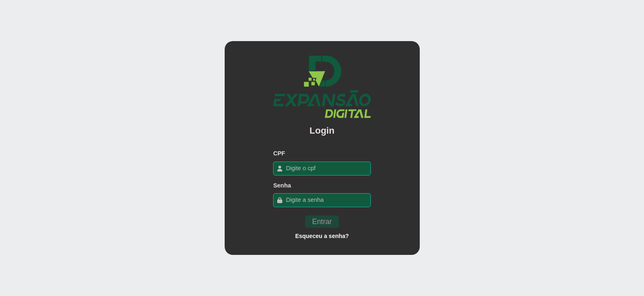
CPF (279, 153)
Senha (282, 185)
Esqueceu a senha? (322, 236)
